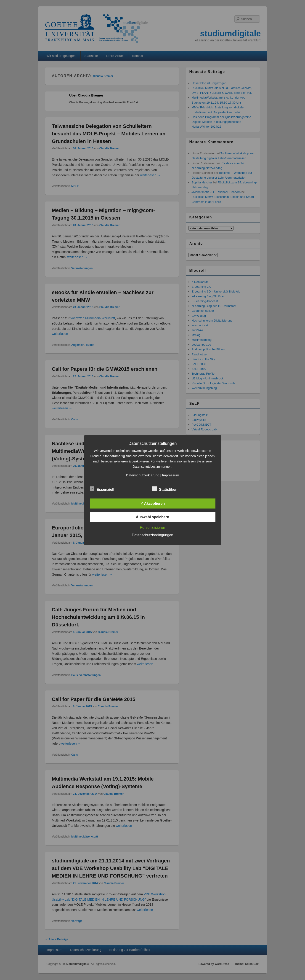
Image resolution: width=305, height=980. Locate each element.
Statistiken (165, 489)
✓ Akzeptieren (153, 503)
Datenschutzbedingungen (152, 535)
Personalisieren (152, 527)
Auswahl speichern (153, 517)
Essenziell (102, 489)
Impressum (170, 475)
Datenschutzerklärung (143, 475)
